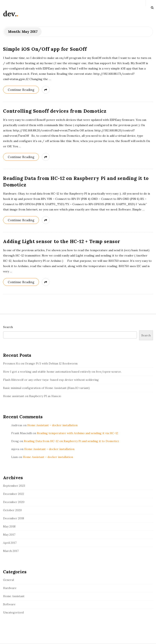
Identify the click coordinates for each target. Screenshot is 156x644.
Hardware (10, 588)
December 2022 (14, 494)
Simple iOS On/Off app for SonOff (45, 49)
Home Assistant (14, 596)
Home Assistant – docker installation (52, 425)
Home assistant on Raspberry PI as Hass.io (32, 396)
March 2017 (11, 551)
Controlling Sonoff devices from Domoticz (55, 111)
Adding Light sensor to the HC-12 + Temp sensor (62, 241)
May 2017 (9, 535)
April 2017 (10, 543)
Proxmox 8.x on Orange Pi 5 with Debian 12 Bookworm (40, 363)
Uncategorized (13, 612)
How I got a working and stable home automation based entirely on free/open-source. (62, 372)
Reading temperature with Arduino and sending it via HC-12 (77, 433)
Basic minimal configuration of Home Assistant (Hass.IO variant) (46, 388)
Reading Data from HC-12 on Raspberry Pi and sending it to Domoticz (71, 441)
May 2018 (9, 526)
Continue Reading (21, 90)
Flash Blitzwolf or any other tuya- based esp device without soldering (51, 380)
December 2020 (14, 502)
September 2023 (14, 486)
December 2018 (14, 518)
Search (8, 327)
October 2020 (12, 510)
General (8, 580)
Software (9, 604)
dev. (10, 14)
